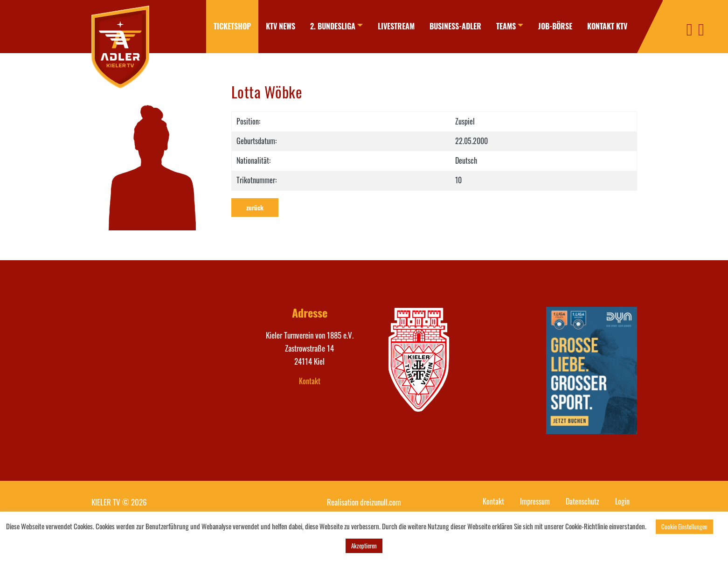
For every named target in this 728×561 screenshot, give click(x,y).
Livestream (396, 26)
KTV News (281, 26)
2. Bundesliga (333, 26)
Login (622, 501)
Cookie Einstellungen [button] (684, 526)
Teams (506, 26)
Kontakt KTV (607, 26)
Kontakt (310, 381)
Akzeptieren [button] (364, 546)
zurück (255, 208)
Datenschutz (582, 501)
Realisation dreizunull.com (364, 502)
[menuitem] (232, 27)
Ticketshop (232, 26)
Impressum (535, 501)
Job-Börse (555, 26)
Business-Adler (455, 26)
